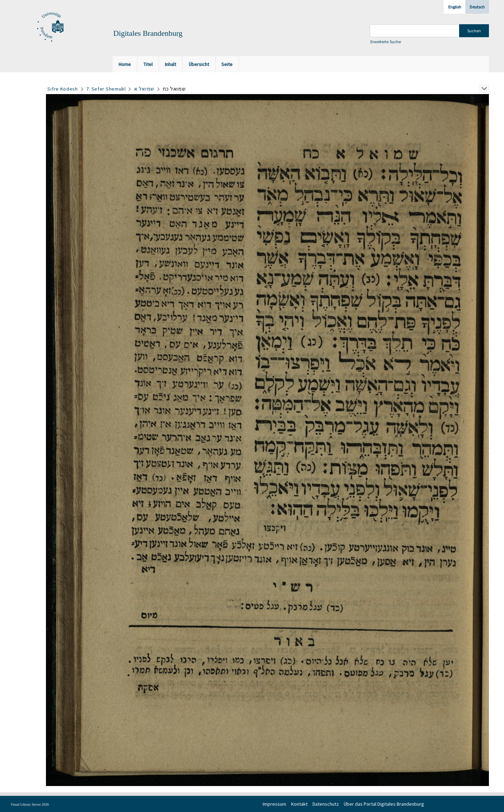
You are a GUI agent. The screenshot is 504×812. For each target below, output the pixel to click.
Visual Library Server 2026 (30, 804)
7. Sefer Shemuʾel (106, 89)
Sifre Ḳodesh (62, 89)
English (455, 7)
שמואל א (144, 89)
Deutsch (477, 7)
